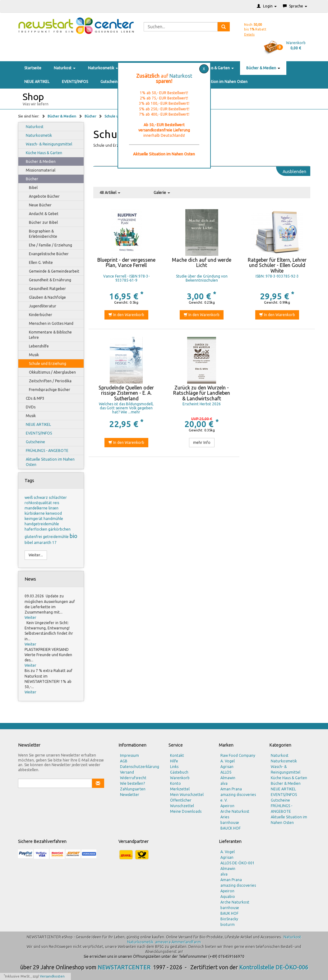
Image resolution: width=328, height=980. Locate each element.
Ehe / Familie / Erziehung (48, 245)
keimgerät (34, 519)
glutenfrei (34, 537)
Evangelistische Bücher (46, 254)
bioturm (228, 925)
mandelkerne (37, 508)
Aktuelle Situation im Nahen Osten (217, 82)
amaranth (43, 543)
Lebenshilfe (36, 346)
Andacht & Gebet (41, 214)
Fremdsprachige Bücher (47, 390)
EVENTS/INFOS (75, 82)
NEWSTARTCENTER (124, 967)
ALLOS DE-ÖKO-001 (238, 863)
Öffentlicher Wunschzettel (182, 803)
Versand (127, 772)
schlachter (58, 497)
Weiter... (36, 555)
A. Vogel (228, 761)
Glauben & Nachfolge (44, 297)
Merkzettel (180, 789)
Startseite (33, 68)
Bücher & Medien (263, 68)
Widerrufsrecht (133, 778)
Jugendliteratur (40, 306)
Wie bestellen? (132, 783)
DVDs (28, 407)
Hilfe (174, 761)
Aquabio (228, 897)
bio (74, 536)
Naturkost (65, 68)
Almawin (228, 778)
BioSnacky (229, 919)
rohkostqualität (39, 503)
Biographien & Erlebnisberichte (40, 234)
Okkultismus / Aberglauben (49, 372)
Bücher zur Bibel (40, 223)
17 (54, 543)
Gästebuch (179, 772)
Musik (31, 355)
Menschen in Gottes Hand (48, 324)
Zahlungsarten (133, 789)
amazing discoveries (238, 885)
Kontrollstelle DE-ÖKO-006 (274, 967)
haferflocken (36, 529)
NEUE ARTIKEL (37, 82)
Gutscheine (110, 82)
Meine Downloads (186, 811)
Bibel (30, 188)
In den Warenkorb (126, 315)
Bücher (91, 116)
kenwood (54, 513)
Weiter (30, 617)
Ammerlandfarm (186, 942)
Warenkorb (180, 778)
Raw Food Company (238, 755)
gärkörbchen (59, 529)
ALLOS (226, 772)
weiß (29, 497)
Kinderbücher (38, 315)
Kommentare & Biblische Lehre (47, 335)
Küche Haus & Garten (214, 68)
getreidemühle (56, 537)
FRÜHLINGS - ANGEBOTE (44, 451)
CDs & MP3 (32, 398)
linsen (53, 508)
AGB (124, 761)
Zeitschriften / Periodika (47, 381)
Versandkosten (52, 976)
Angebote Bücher (41, 196)
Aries (225, 817)
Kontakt (177, 755)
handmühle (53, 519)
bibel (29, 543)
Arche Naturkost (235, 811)
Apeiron (227, 806)
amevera (163, 942)
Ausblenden (294, 172)
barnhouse (230, 823)
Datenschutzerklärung (140, 767)
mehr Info (202, 442)
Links (174, 767)
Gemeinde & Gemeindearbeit (51, 271)
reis (56, 503)
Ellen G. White (38, 263)
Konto (176, 783)
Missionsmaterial (38, 170)
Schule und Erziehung (45, 364)
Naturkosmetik (103, 68)
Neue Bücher (37, 205)
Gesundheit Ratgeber (44, 289)
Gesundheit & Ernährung (47, 280)
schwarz (41, 497)
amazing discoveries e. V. (238, 797)
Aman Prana (231, 789)
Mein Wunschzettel (187, 795)
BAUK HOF (229, 913)
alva (224, 783)
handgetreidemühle (42, 524)
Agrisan (227, 767)
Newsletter (130, 795)
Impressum (129, 755)
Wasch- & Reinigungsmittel (46, 144)
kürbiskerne (35, 513)
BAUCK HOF (231, 828)
